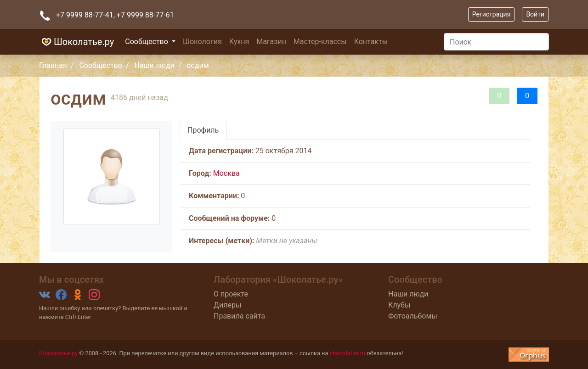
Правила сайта (239, 316)
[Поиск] (496, 42)
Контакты (371, 42)
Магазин (271, 42)
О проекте (231, 294)
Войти (535, 14)
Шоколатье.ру (76, 42)
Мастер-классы (320, 42)
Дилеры (227, 305)
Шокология (202, 42)
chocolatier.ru (348, 353)
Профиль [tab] (203, 130)
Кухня (239, 42)
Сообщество (147, 42)
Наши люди (155, 65)
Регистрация (492, 14)
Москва (226, 173)
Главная (53, 65)
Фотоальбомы (413, 316)
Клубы (399, 305)
